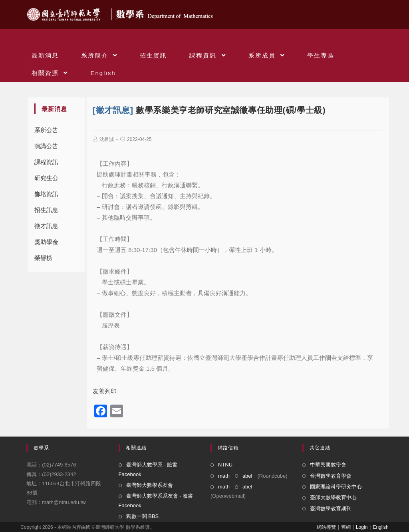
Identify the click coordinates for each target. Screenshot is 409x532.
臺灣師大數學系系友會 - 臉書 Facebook (156, 500)
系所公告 (46, 130)
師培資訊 (46, 194)
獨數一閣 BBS (143, 516)
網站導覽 (326, 527)
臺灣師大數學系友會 (150, 485)
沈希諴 (107, 139)
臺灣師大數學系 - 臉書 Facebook (148, 469)
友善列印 (105, 391)
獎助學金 (46, 242)
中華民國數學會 (328, 465)
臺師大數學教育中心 (333, 497)
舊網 (346, 527)
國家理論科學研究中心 (336, 487)
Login (362, 527)
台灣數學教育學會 (331, 476)
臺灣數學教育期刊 (331, 509)
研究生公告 (46, 180)
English (380, 527)
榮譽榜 (43, 258)
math (224, 476)
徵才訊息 (46, 226)
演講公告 (46, 146)
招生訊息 (46, 210)
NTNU (225, 465)
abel (247, 476)
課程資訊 (46, 162)
